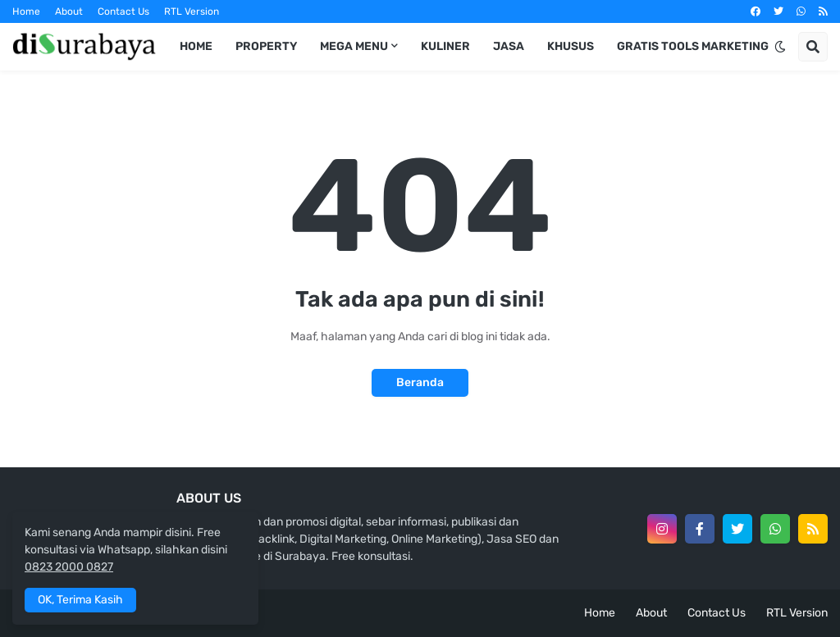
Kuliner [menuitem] (445, 46)
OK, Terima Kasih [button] (80, 600)
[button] (780, 47)
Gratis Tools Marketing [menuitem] (693, 46)
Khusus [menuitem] (571, 46)
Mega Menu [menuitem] (354, 46)
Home (26, 11)
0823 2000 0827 (69, 567)
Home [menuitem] (196, 46)
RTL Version (192, 11)
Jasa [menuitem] (509, 46)
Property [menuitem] (266, 46)
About (69, 11)
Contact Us (123, 11)
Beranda (420, 382)
